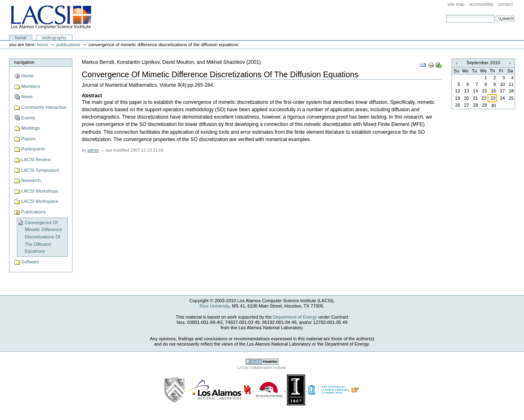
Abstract (92, 96)
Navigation (24, 62)
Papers (28, 139)
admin (93, 150)
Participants (33, 149)
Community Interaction (44, 107)
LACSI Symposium (40, 170)
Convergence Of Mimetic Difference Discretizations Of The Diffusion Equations (43, 237)
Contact (506, 4)
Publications (68, 45)
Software (30, 262)
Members (31, 86)
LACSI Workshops (40, 191)
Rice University (215, 306)
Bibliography (54, 38)
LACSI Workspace (40, 201)
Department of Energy (295, 317)
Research (31, 180)
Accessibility (481, 4)
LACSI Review (36, 159)
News (27, 97)
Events (28, 118)
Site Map (456, 4)
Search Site (446, 15)
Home (21, 38)
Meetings (30, 128)
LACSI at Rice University (51, 18)
